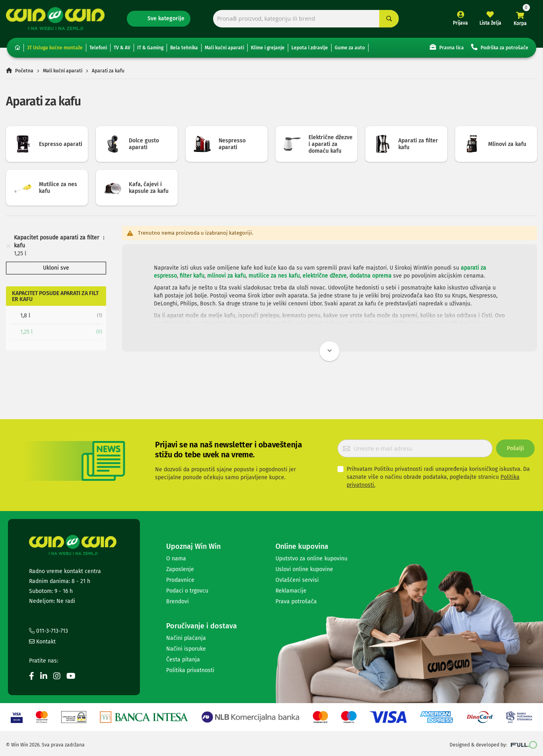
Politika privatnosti (190, 670)
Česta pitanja (183, 660)
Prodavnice (180, 580)
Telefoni (98, 48)
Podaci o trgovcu (187, 591)
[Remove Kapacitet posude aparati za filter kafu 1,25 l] (8, 246)
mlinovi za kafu (226, 276)
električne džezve (325, 276)
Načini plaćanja (186, 638)
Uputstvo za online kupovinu (311, 559)
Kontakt (42, 642)
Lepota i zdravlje (310, 48)
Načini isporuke (186, 649)
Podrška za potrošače (500, 47)
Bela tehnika (184, 48)
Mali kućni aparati (224, 48)
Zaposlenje (180, 569)
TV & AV (122, 48)
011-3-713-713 (48, 631)
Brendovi (177, 601)
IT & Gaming (150, 48)
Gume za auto (350, 48)
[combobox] (306, 19)
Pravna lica (447, 47)
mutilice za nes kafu (274, 276)
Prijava (460, 23)
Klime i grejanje (268, 48)
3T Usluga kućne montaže (55, 48)
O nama (176, 559)
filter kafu (192, 276)
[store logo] (55, 18)
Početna (24, 71)
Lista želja (490, 23)
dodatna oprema (370, 276)
